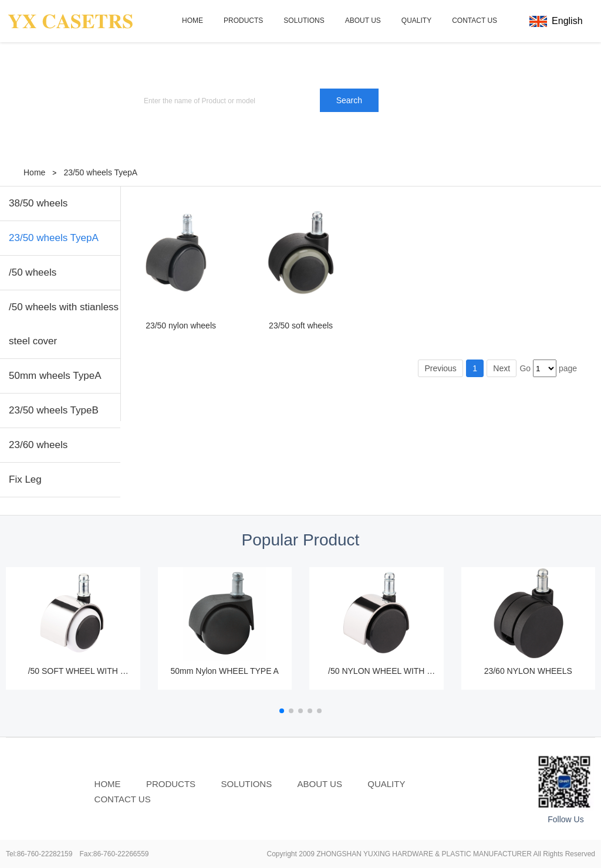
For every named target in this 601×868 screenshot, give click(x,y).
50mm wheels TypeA (55, 376)
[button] (282, 711)
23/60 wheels (38, 445)
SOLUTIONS (304, 21)
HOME (193, 21)
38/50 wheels (38, 203)
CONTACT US (475, 21)
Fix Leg (25, 479)
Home (34, 172)
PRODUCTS (243, 21)
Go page (548, 368)
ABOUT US (363, 21)
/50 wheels (33, 272)
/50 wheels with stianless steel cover (64, 324)
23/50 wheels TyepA (100, 172)
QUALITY (416, 21)
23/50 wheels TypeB (54, 410)
